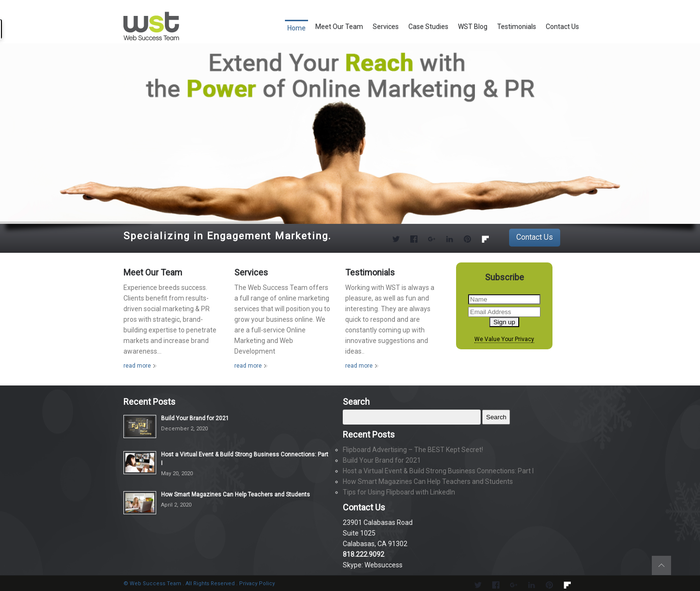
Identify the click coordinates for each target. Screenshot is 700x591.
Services (386, 27)
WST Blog (473, 27)
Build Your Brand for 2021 (195, 418)
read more (137, 366)
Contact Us (562, 27)
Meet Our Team (339, 27)
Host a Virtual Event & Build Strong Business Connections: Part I (438, 471)
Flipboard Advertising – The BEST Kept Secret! (413, 450)
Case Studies (428, 27)
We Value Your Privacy (504, 339)
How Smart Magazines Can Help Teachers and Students (236, 495)
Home (296, 28)
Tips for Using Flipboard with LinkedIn (399, 492)
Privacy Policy (257, 584)
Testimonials (517, 27)
